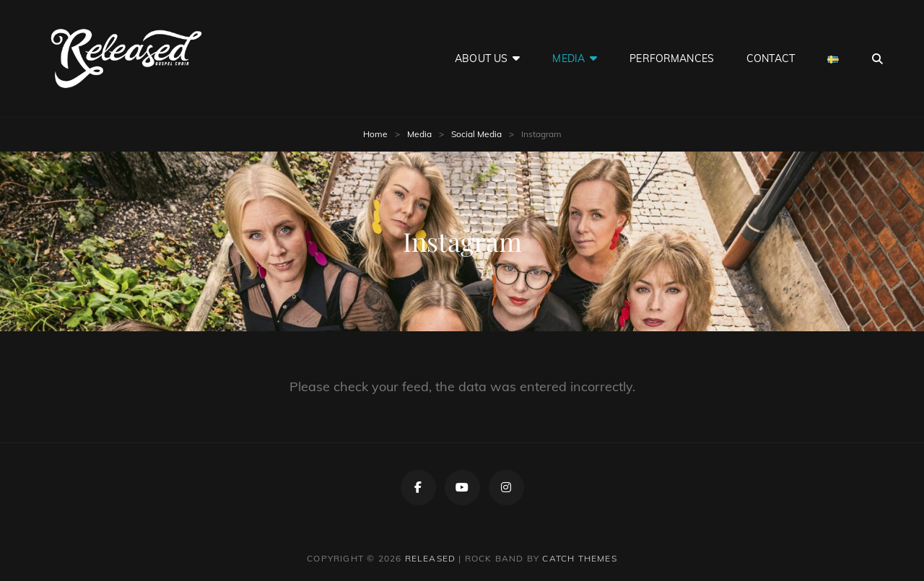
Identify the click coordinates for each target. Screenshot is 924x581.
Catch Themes (579, 558)
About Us (481, 58)
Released (431, 558)
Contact (771, 58)
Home (375, 134)
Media (568, 58)
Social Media (476, 134)
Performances (672, 58)
